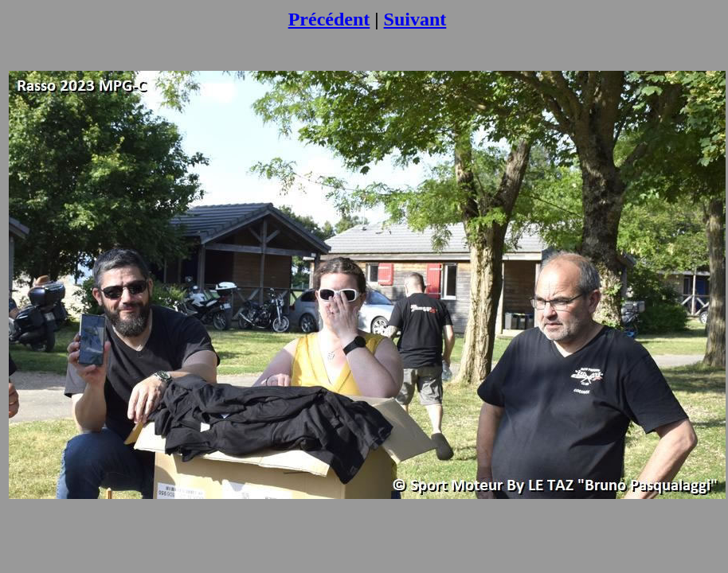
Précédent (329, 19)
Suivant (415, 19)
